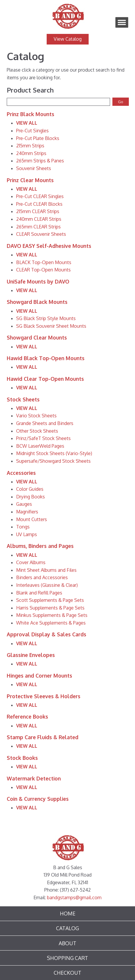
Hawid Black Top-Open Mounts (46, 358)
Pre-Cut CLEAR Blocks (39, 204)
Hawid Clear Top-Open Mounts (45, 379)
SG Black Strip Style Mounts (46, 318)
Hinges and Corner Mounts (39, 676)
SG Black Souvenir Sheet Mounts (51, 326)
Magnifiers (27, 512)
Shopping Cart (67, 958)
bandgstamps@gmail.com (74, 897)
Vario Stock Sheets (36, 416)
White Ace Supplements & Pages (51, 623)
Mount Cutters (32, 519)
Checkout (67, 973)
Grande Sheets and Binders (45, 423)
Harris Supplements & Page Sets (50, 608)
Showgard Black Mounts (37, 302)
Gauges (24, 504)
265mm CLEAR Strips (38, 227)
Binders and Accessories (42, 577)
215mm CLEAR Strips (38, 211)
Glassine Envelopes (31, 655)
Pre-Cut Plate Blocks (38, 138)
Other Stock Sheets (37, 431)
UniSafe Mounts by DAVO (38, 281)
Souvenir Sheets (34, 168)
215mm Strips (30, 146)
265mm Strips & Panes (40, 161)
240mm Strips (31, 153)
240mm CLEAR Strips (39, 219)
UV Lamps (27, 534)
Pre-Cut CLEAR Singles (40, 196)
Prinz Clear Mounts (30, 180)
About (67, 943)
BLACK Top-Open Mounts (44, 262)
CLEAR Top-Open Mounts (43, 270)
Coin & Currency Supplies (38, 799)
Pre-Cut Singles (32, 131)
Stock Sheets (23, 399)
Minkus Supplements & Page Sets (52, 615)
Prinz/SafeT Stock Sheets (43, 438)
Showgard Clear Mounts (37, 337)
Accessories (21, 473)
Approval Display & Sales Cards (47, 634)
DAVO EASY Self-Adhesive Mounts (49, 246)
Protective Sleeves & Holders (44, 696)
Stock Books (22, 758)
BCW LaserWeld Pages (40, 446)
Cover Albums (31, 562)
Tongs (23, 527)
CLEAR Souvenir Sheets (41, 234)
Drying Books (31, 497)
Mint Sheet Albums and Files (46, 570)
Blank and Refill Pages (39, 593)
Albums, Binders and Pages (40, 546)
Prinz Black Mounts (31, 114)
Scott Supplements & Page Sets (50, 600)
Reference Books (27, 717)
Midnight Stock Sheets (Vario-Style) (54, 453)
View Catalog (68, 39)
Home (68, 913)
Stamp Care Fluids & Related (43, 737)
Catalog (67, 928)
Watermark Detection (34, 778)
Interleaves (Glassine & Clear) (47, 585)
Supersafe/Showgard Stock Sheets (53, 461)
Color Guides (30, 489)
